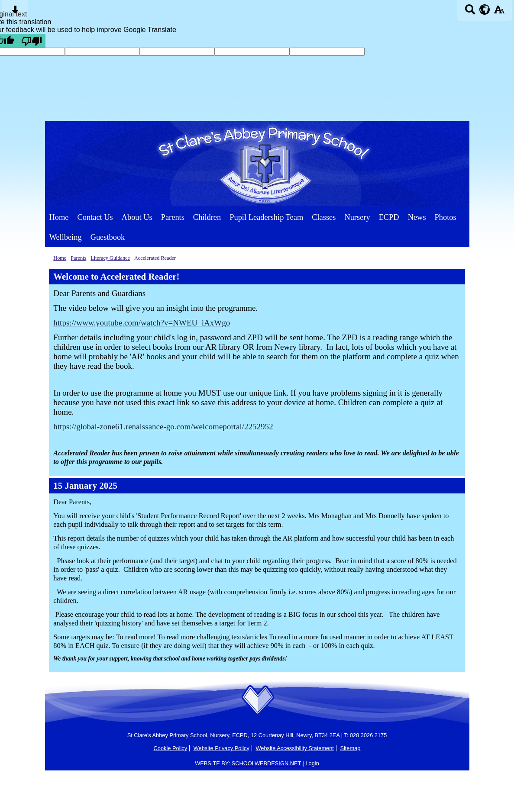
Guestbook (108, 237)
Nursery (357, 217)
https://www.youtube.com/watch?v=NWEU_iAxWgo (142, 323)
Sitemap (350, 748)
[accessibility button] (499, 12)
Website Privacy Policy (221, 748)
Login (312, 763)
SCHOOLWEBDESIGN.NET (266, 763)
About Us (137, 217)
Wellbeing (66, 237)
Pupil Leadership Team (266, 217)
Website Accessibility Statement (294, 748)
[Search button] (470, 12)
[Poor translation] (32, 41)
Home (59, 217)
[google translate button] (485, 10)
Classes (324, 217)
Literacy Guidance (110, 258)
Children (207, 217)
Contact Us (95, 217)
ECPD (389, 217)
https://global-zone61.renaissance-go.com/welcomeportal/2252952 (163, 427)
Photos (446, 217)
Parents (173, 217)
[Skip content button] (15, 12)
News (417, 217)
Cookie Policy (171, 748)
